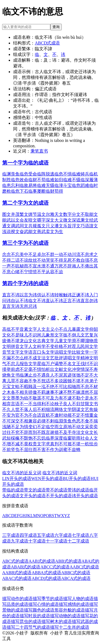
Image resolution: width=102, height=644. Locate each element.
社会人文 (89, 438)
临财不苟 (37, 180)
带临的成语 (13, 490)
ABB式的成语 (68, 561)
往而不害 (37, 450)
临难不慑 (72, 180)
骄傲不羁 (37, 392)
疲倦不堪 (11, 341)
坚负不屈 (20, 450)
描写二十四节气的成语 (28, 627)
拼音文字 (20, 346)
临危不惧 (63, 174)
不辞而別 (28, 432)
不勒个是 (81, 398)
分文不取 (81, 214)
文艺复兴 (89, 335)
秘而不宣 (28, 266)
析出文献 (54, 369)
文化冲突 (72, 369)
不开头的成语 (59, 496)
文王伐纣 (81, 364)
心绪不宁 (20, 272)
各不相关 (20, 392)
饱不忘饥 (37, 438)
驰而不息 (81, 387)
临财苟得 (54, 191)
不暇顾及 (28, 387)
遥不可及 (46, 398)
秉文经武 (89, 220)
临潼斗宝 (63, 185)
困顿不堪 (72, 381)
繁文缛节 (28, 214)
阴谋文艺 (81, 409)
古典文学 (46, 341)
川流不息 (81, 254)
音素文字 (28, 329)
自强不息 (89, 260)
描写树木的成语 (57, 621)
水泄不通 (46, 266)
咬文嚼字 (37, 220)
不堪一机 (81, 444)
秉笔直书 (39, 151)
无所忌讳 (28, 306)
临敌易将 (28, 185)
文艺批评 (54, 358)
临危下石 (20, 191)
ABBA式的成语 (46, 573)
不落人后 (28, 409)
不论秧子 (54, 404)
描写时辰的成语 (35, 616)
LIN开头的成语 (17, 478)
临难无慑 (46, 185)
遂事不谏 (54, 392)
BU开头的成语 (77, 478)
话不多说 (54, 381)
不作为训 (54, 450)
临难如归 (54, 180)
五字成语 (46, 535)
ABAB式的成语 (26, 567)
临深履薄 (89, 180)
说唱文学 (63, 352)
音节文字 (11, 352)
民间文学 (89, 346)
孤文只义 (46, 226)
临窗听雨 (72, 438)
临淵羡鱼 (63, 421)
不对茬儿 (72, 346)
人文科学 (37, 346)
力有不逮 (63, 398)
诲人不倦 (81, 266)
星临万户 (46, 364)
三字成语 (11, 535)
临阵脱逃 (46, 174)
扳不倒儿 (72, 335)
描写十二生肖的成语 (70, 627)
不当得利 (37, 404)
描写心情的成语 (44, 604)
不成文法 (37, 358)
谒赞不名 (63, 364)
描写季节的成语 (48, 599)
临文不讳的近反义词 (22, 473)
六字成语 (63, 535)
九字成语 (20, 541)
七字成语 (81, 535)
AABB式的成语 (17, 573)
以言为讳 (28, 295)
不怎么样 (20, 358)
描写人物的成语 (78, 599)
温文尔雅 (46, 214)
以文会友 (20, 220)
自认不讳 (20, 301)
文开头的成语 (33, 496)
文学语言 (28, 352)
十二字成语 (78, 541)
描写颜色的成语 (39, 610)
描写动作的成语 (17, 599)
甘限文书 (89, 404)
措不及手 (63, 432)
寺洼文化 (81, 432)
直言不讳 (11, 295)
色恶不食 (81, 421)
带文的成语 (35, 490)
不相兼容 (28, 421)
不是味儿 (20, 335)
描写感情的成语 (74, 604)
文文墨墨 (11, 398)
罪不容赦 (20, 381)
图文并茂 (11, 214)
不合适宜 (37, 415)
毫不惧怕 (37, 369)
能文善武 (37, 232)
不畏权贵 (28, 444)
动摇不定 (72, 415)
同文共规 (28, 226)
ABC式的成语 (15, 561)
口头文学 (46, 352)
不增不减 (11, 444)
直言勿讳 (89, 301)
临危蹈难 (81, 185)
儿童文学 (63, 341)
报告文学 (28, 364)
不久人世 (11, 409)
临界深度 (54, 438)
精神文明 (89, 358)
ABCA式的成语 (76, 578)
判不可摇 (63, 444)
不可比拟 (63, 387)
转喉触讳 (63, 295)
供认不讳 (46, 295)
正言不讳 (72, 301)
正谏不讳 (81, 295)
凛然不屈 (89, 392)
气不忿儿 (11, 364)
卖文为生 (54, 232)
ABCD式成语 (47, 43)
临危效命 (20, 180)
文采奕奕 (89, 427)
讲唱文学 (72, 358)
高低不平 (11, 329)
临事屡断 (37, 191)
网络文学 (63, 409)
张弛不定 (81, 375)
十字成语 (37, 541)
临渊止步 (28, 375)
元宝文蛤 (11, 387)
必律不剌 (46, 421)
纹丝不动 (37, 260)
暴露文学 (81, 329)
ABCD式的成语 (46, 578)
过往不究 (11, 432)
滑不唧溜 (81, 341)
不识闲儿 (37, 335)
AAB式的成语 (42, 561)
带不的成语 (57, 490)
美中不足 (28, 254)
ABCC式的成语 (55, 567)
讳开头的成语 (85, 496)
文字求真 (46, 444)
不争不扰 (37, 381)
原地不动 (72, 427)
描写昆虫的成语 (26, 621)
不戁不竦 (72, 392)
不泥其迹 (63, 375)
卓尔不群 (46, 254)
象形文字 (54, 335)
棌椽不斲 (20, 438)
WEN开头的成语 (47, 478)
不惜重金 (89, 415)
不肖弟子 (89, 381)
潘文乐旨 (63, 226)
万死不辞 (63, 266)
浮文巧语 (81, 226)
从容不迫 (54, 272)
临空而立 (54, 427)
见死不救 (72, 260)
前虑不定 (20, 369)
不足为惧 (20, 427)
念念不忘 (11, 254)
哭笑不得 (54, 260)
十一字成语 (57, 541)
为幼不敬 (28, 398)
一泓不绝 (46, 387)
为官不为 (20, 415)
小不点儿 (63, 329)
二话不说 (20, 260)
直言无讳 (11, 306)
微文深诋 (72, 220)
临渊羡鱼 (11, 174)
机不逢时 (54, 415)
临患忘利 (11, 185)
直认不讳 (54, 301)
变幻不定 (37, 427)
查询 (56, 27)
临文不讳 (37, 301)
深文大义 (54, 220)
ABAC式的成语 (17, 578)
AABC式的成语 (84, 567)
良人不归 (72, 404)
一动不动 (63, 254)
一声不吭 (11, 266)
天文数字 (63, 214)
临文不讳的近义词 (60, 473)
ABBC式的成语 (76, 573)
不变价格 (54, 346)
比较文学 (81, 352)
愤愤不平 (37, 272)
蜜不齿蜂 (72, 450)
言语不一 (20, 404)
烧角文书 (11, 375)
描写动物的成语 (65, 616)
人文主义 (46, 329)
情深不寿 (89, 369)
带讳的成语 (78, 490)
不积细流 (46, 409)
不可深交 (11, 421)
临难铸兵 (81, 174)
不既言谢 (46, 432)
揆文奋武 (20, 232)
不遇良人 (46, 375)
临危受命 (28, 174)
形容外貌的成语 (70, 610)
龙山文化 (28, 341)
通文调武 (11, 226)
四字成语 (28, 535)
